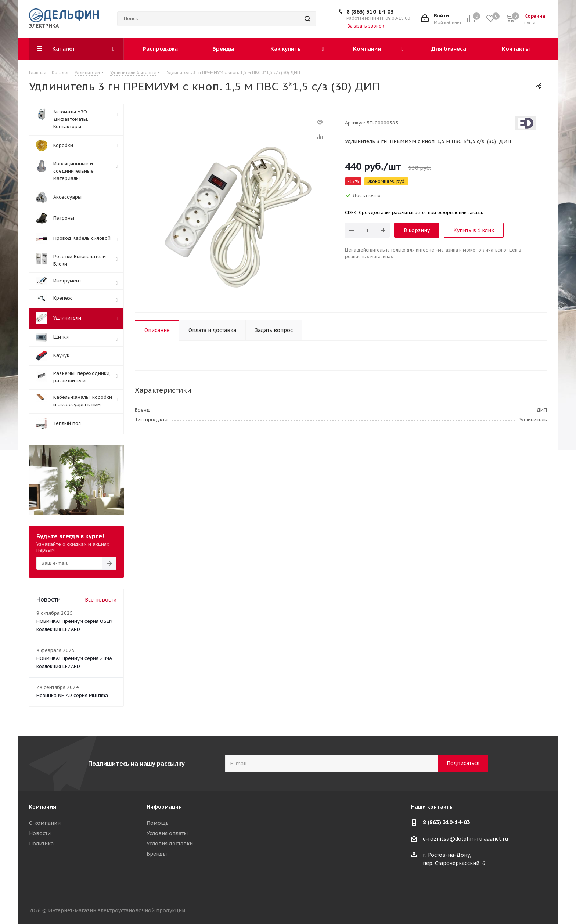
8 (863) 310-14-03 (370, 12)
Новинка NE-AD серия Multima (72, 695)
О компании (45, 823)
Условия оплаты (167, 833)
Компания (43, 807)
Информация (164, 807)
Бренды (157, 854)
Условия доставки (170, 844)
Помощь (158, 823)
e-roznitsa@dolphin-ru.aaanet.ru (466, 839)
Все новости (101, 600)
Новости (40, 833)
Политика (41, 844)
